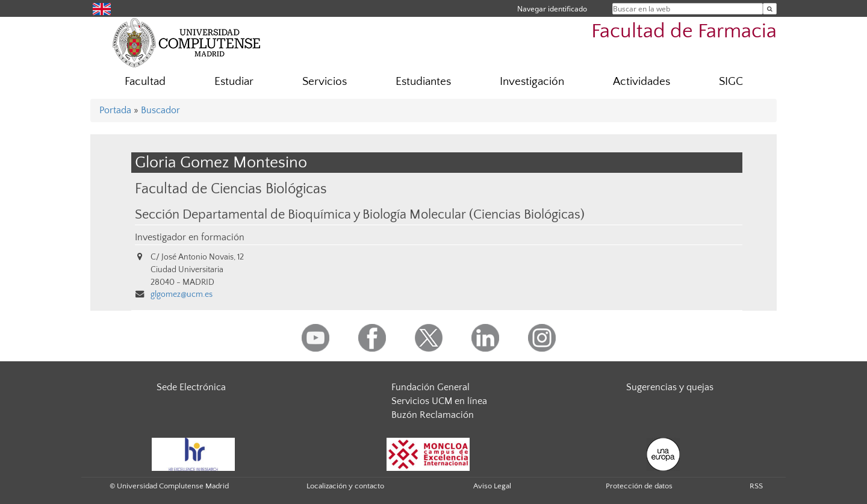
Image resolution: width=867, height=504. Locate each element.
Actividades (642, 82)
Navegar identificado (552, 9)
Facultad (145, 82)
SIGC (731, 82)
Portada (115, 110)
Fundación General (430, 387)
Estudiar (234, 82)
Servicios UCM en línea (439, 401)
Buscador (160, 110)
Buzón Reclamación (433, 415)
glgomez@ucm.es (182, 294)
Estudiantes (423, 82)
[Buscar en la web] (770, 9)
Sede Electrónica (191, 387)
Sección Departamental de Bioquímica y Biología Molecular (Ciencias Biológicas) (360, 215)
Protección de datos (639, 486)
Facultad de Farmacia (684, 32)
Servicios (325, 82)
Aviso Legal (492, 486)
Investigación (532, 82)
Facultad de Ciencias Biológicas (231, 189)
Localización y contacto (345, 486)
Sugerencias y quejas (670, 387)
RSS (756, 486)
